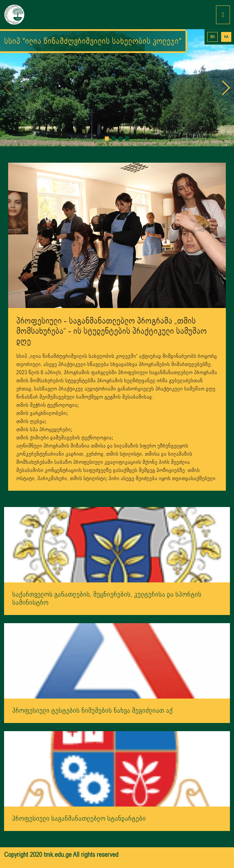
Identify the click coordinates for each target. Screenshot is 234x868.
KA (226, 37)
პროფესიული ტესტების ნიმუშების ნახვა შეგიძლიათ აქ (92, 711)
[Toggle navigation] (223, 15)
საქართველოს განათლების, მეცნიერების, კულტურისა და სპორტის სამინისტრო (107, 599)
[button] (107, 139)
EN (212, 37)
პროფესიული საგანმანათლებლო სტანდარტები (79, 819)
